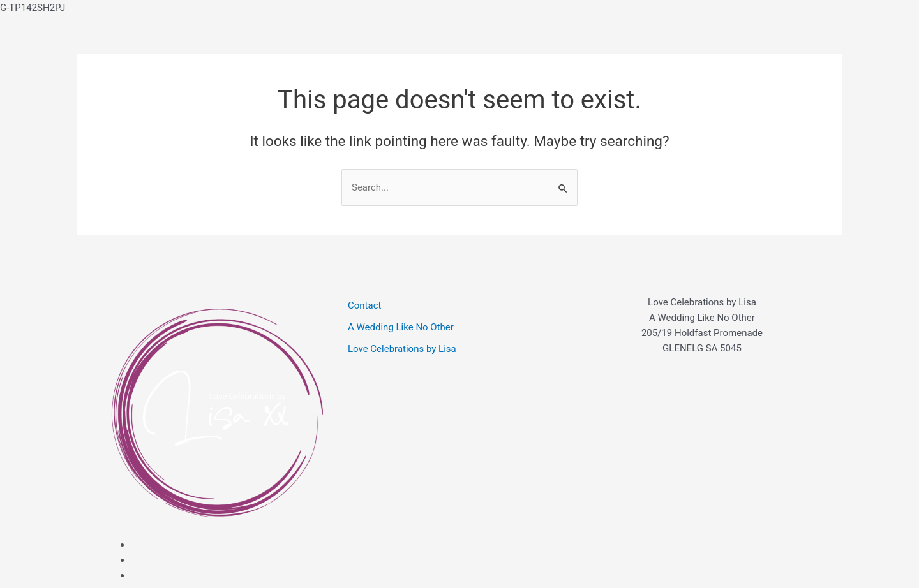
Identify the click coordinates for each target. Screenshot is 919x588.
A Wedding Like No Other (401, 327)
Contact (364, 305)
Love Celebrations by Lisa (402, 349)
